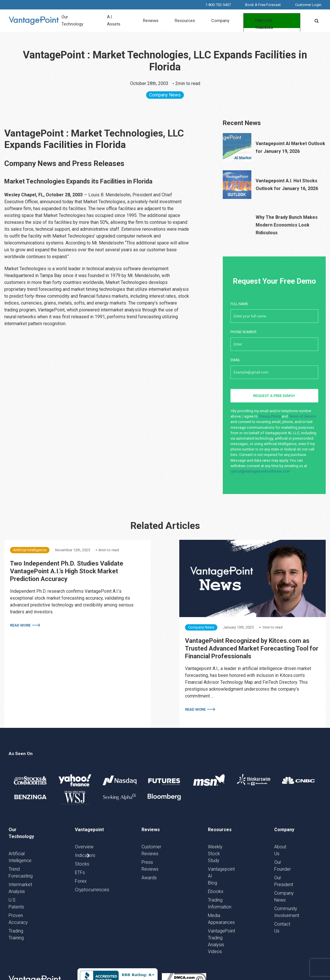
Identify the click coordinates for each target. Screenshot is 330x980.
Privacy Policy (270, 416)
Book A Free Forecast (263, 5)
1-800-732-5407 (218, 5)
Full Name (274, 309)
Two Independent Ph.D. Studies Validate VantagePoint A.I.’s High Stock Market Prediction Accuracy (67, 571)
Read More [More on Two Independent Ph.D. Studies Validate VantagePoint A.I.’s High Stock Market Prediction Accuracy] (20, 625)
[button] (317, 21)
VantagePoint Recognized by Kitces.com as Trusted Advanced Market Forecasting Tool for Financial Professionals (252, 648)
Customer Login (308, 5)
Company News (165, 95)
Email (274, 365)
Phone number (274, 337)
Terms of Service (302, 416)
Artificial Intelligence (30, 550)
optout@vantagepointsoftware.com (260, 471)
